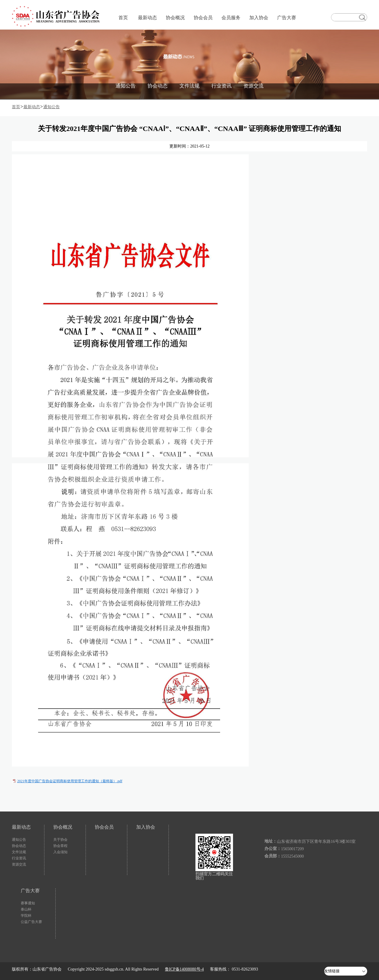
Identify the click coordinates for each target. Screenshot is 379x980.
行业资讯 (221, 86)
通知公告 (126, 86)
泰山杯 (26, 909)
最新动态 (147, 18)
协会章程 (60, 846)
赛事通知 (28, 903)
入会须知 (60, 852)
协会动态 (158, 86)
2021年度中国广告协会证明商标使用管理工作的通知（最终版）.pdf (70, 781)
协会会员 (203, 18)
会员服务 (231, 18)
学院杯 (26, 916)
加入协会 (259, 18)
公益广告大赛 (31, 922)
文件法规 (189, 86)
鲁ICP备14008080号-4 (184, 969)
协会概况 (175, 18)
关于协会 (60, 840)
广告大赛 (287, 18)
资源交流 (253, 86)
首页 (123, 18)
